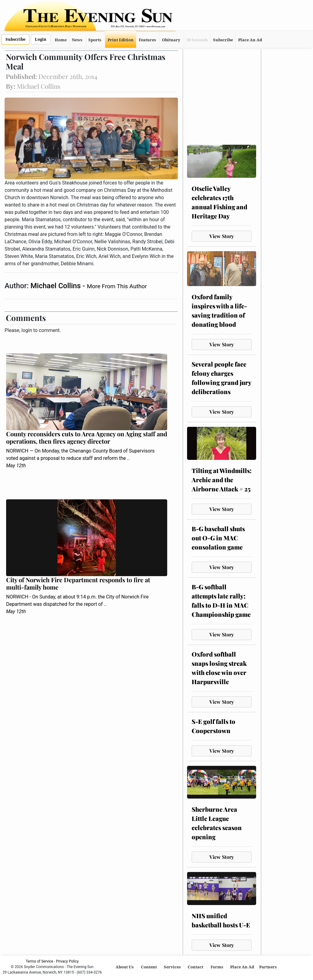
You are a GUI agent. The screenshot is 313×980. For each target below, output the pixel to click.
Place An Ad (250, 40)
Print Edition (121, 40)
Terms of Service (39, 961)
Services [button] (173, 967)
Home (61, 40)
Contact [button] (196, 967)
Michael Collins (57, 286)
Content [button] (149, 967)
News (77, 40)
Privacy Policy (67, 961)
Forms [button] (217, 967)
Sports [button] (95, 40)
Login (41, 39)
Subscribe (15, 39)
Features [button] (147, 40)
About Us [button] (125, 967)
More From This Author (117, 286)
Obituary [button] (171, 40)
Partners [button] (268, 967)
